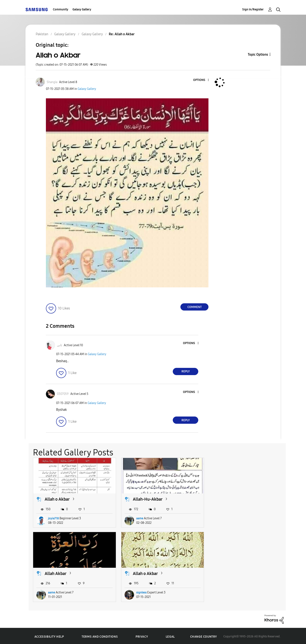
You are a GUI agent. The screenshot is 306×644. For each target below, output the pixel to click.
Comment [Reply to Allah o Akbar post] (195, 307)
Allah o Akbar (57, 499)
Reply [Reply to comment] (186, 371)
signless (53, 591)
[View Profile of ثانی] (59, 345)
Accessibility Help (49, 635)
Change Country (204, 635)
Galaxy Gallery (82, 9)
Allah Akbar (229, 499)
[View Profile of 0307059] (63, 394)
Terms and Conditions (100, 635)
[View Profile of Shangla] (52, 82)
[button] (201, 80)
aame (138, 518)
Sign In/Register (253, 9)
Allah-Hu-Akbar (146, 499)
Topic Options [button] (258, 54)
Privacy (142, 635)
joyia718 (53, 518)
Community (61, 9)
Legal (170, 635)
